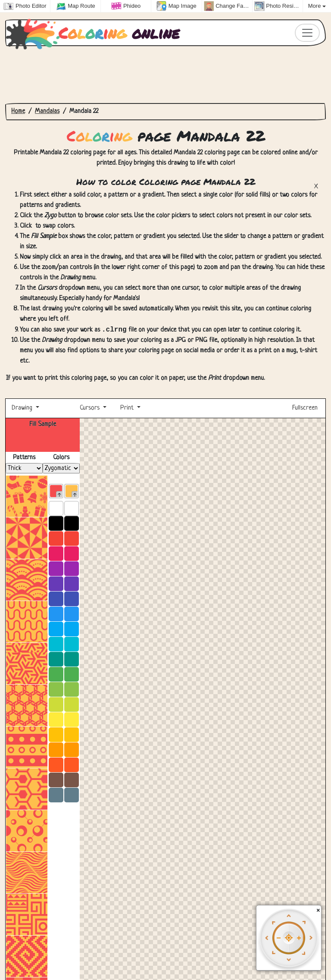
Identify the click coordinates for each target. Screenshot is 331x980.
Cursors (90, 409)
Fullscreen (306, 409)
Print (127, 409)
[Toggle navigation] (307, 33)
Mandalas (47, 111)
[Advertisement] (165, 75)
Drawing (23, 409)
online (95, 33)
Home (18, 111)
